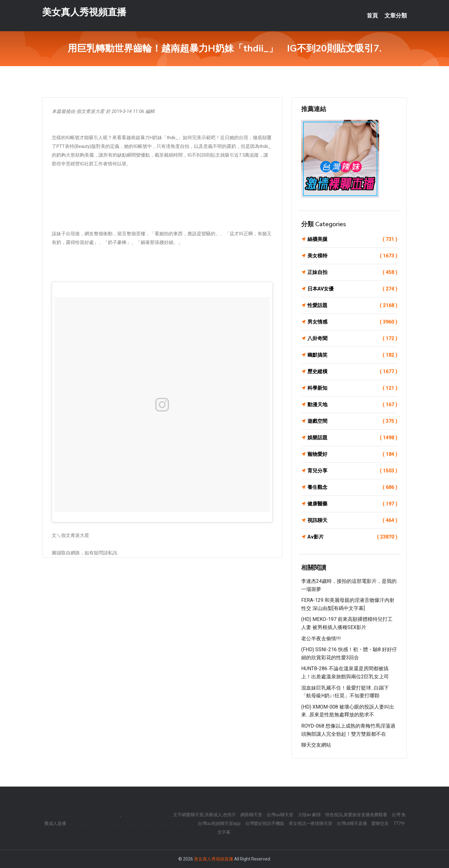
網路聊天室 (251, 815)
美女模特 (352, 256)
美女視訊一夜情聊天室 (311, 823)
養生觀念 (352, 487)
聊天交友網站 (316, 745)
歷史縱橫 (352, 372)
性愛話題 (352, 305)
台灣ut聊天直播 (352, 823)
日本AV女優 (352, 289)
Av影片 (352, 537)
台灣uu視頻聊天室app (219, 823)
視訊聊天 (352, 520)
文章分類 (396, 16)
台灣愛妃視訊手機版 (265, 823)
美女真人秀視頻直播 (84, 12)
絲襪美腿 (352, 239)
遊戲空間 (352, 421)
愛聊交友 (380, 823)
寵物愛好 (352, 454)
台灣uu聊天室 (280, 815)
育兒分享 (352, 471)
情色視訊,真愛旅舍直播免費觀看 (356, 815)
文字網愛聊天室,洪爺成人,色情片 (205, 815)
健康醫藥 (352, 504)
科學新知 (352, 388)
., (120, 815)
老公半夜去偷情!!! (321, 639)
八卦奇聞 (352, 339)
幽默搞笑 (352, 355)
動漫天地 (352, 405)
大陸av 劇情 (309, 815)
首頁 (372, 16)
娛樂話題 (352, 438)
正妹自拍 (352, 272)
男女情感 (352, 322)
